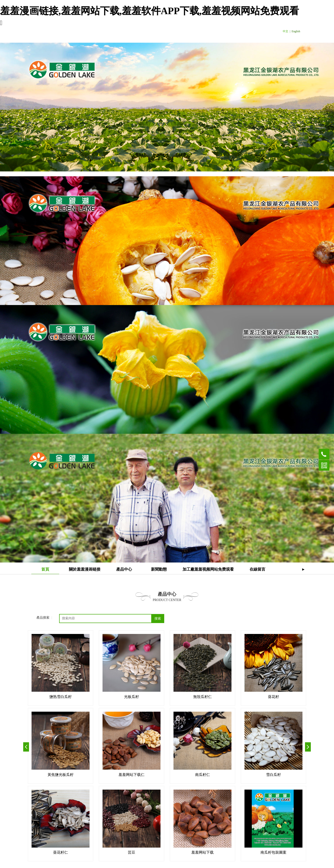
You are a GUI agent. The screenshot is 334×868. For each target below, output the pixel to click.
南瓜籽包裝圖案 (273, 852)
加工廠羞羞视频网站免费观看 (208, 569)
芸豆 (132, 852)
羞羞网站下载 (202, 852)
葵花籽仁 (61, 852)
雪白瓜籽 (273, 775)
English (296, 31)
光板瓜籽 (132, 697)
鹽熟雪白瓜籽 (61, 697)
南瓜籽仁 (202, 775)
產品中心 (124, 569)
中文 (286, 31)
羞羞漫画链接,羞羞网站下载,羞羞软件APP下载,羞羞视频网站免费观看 (149, 11)
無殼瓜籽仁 (202, 697)
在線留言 (257, 569)
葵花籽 (273, 697)
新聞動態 (159, 569)
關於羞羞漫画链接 (85, 569)
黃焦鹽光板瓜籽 (61, 775)
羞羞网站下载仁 (132, 775)
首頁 (45, 569)
